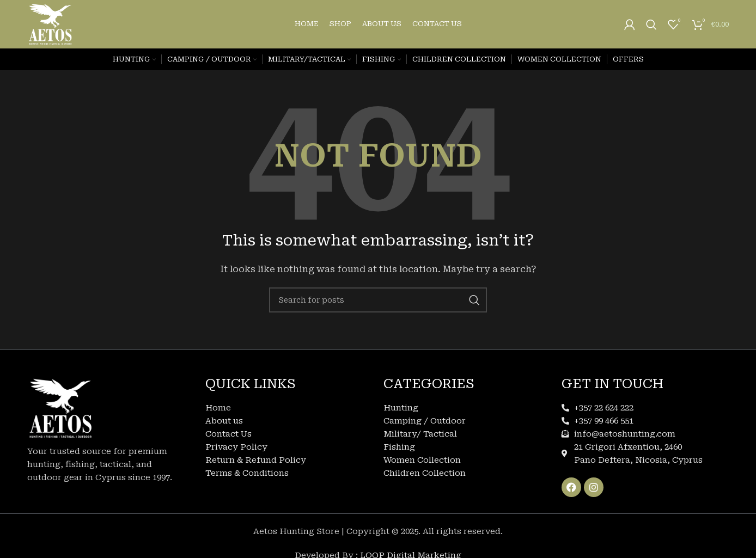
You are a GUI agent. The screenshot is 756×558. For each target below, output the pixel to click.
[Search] (651, 24)
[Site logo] (51, 24)
